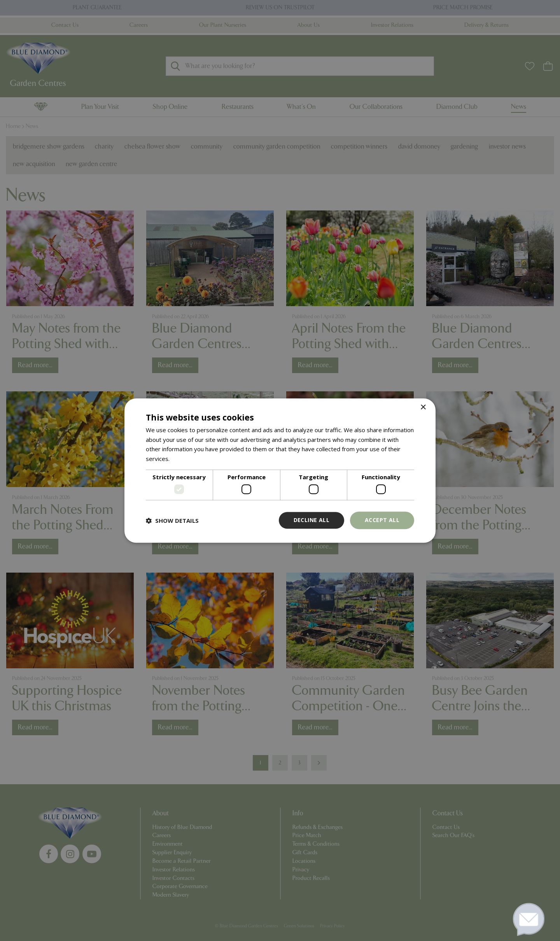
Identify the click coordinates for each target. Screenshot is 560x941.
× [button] (423, 407)
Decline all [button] (311, 520)
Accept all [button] (382, 520)
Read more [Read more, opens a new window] (186, 459)
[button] (172, 520)
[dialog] (280, 470)
